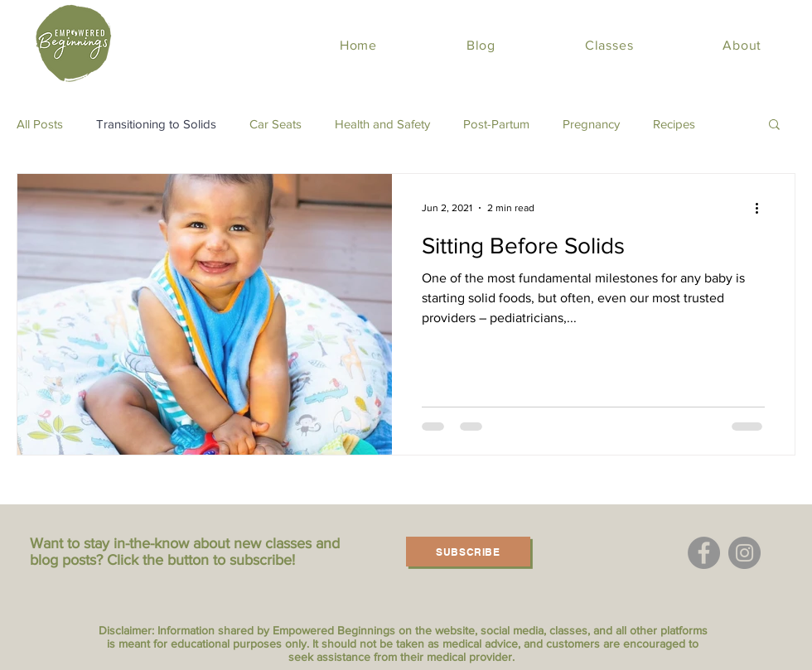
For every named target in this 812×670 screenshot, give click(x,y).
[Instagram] (744, 553)
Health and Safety (382, 124)
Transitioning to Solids (156, 124)
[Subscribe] (468, 552)
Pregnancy (591, 124)
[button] (774, 125)
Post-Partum (496, 124)
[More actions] (762, 208)
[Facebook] (704, 553)
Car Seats (275, 124)
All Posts (40, 124)
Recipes (674, 124)
